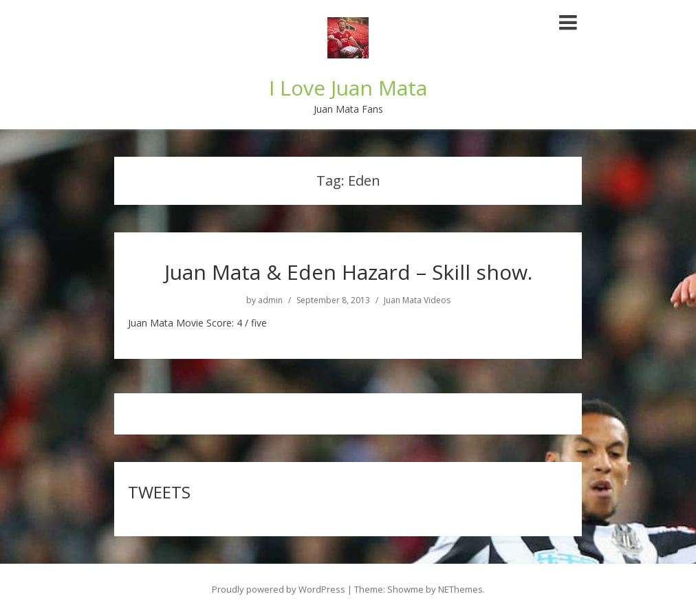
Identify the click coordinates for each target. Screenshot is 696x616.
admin (270, 300)
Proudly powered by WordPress (279, 589)
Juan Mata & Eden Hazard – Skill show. (348, 272)
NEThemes (460, 589)
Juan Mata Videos (417, 300)
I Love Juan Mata (348, 88)
